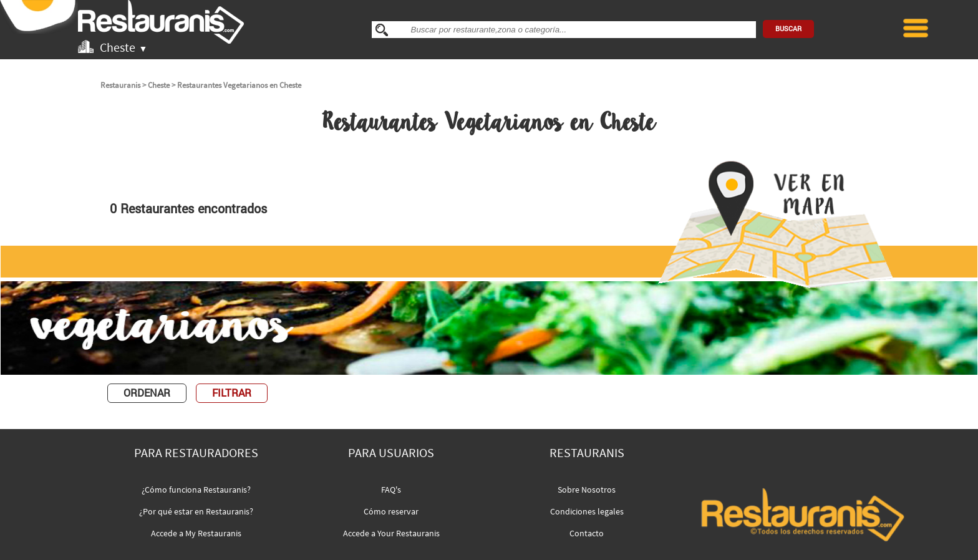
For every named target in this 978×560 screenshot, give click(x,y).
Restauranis (120, 85)
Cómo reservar (391, 511)
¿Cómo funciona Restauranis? (196, 490)
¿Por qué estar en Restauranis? (196, 511)
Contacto (587, 533)
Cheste (159, 85)
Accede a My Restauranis (196, 533)
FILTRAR (232, 393)
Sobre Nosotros (587, 490)
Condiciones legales (587, 511)
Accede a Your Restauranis (391, 533)
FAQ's (391, 490)
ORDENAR (147, 393)
